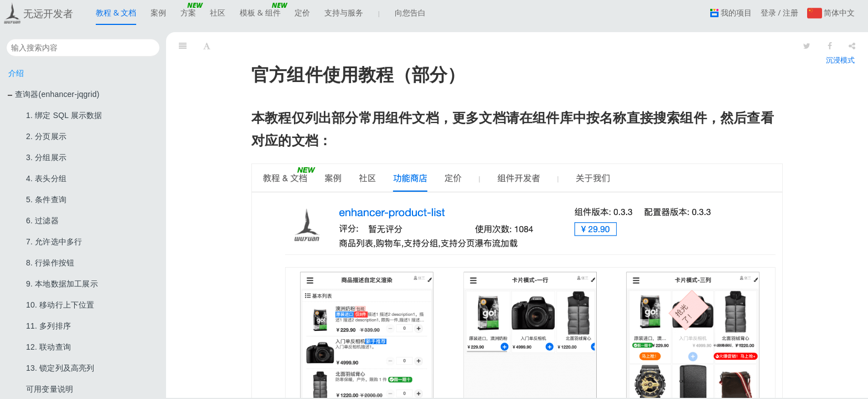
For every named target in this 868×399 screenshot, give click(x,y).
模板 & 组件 (260, 16)
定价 (302, 12)
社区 (218, 12)
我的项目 (731, 12)
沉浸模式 (840, 60)
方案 (188, 16)
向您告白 (410, 12)
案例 (158, 12)
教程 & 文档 (116, 16)
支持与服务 (344, 16)
